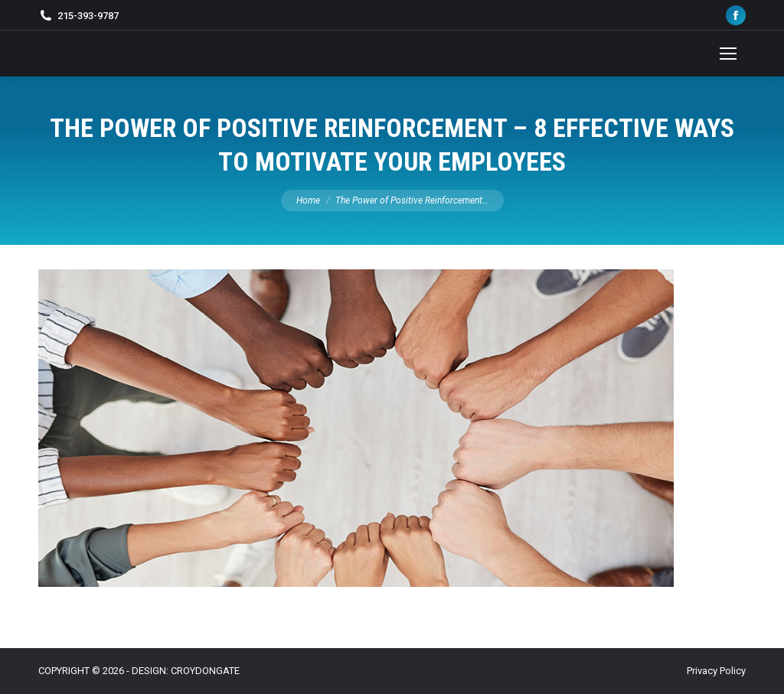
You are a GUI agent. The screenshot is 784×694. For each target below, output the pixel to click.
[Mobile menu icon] (728, 54)
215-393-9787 (88, 16)
